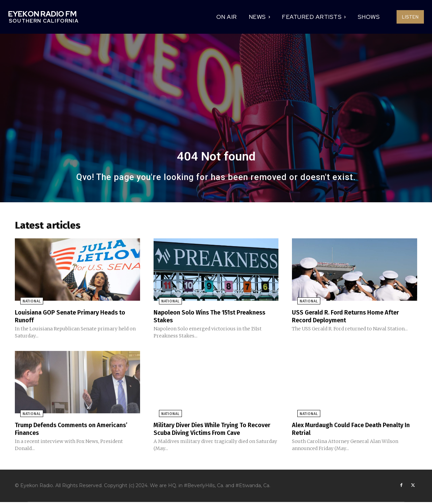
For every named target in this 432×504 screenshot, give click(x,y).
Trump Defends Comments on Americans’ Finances (61, 430)
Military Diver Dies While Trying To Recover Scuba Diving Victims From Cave (215, 430)
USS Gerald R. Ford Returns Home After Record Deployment (352, 318)
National (26, 304)
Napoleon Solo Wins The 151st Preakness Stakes (200, 318)
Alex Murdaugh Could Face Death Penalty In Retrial (342, 430)
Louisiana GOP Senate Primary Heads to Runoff (76, 318)
